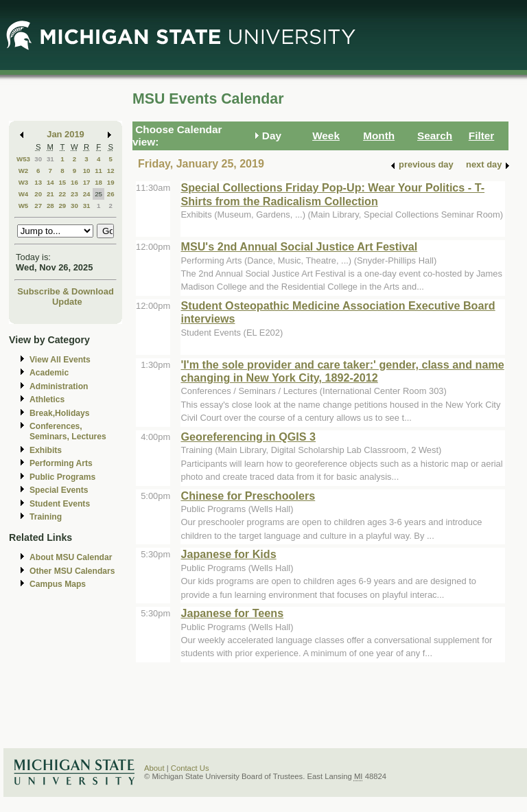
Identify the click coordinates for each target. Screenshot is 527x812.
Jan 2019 (66, 134)
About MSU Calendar (71, 557)
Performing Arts (61, 463)
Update (67, 302)
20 (38, 194)
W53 (23, 159)
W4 (24, 194)
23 (74, 194)
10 (87, 171)
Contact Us (190, 768)
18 (98, 182)
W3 (24, 182)
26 (111, 194)
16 (74, 182)
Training (46, 517)
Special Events (59, 490)
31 (50, 159)
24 (87, 194)
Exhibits (46, 450)
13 (38, 182)
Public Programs (62, 477)
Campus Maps (58, 584)
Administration (59, 386)
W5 (24, 206)
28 (50, 206)
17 (87, 182)
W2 (24, 171)
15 (62, 182)
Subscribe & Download (66, 291)
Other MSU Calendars (72, 571)
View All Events (60, 360)
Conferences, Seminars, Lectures (68, 431)
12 (111, 171)
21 (50, 194)
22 (62, 194)
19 (111, 182)
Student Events (60, 504)
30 (38, 159)
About (154, 768)
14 (50, 182)
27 (38, 206)
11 (98, 171)
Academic (49, 373)
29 (62, 206)
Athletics (47, 399)
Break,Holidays (60, 413)
